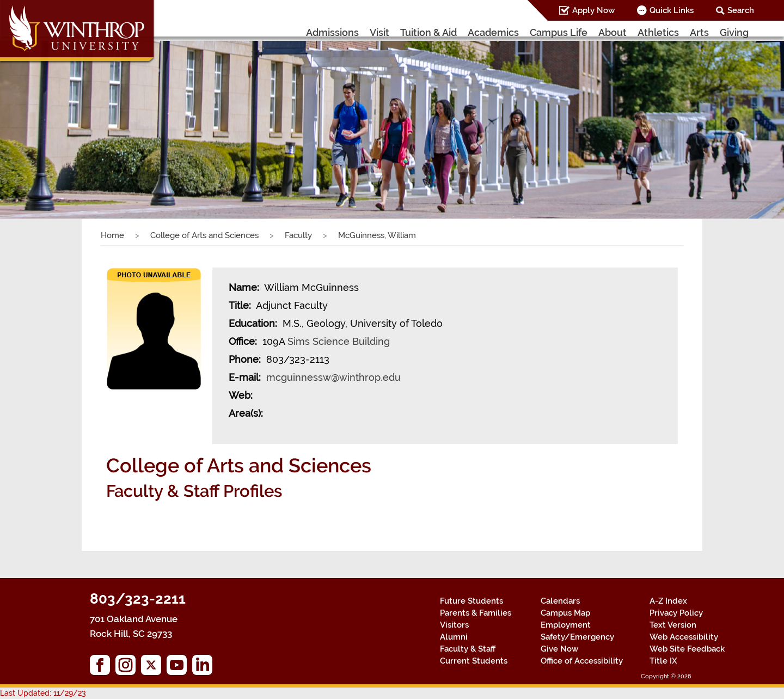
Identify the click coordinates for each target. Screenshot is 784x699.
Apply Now (593, 10)
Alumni (454, 637)
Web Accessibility (684, 637)
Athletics (658, 32)
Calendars (560, 601)
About (612, 32)
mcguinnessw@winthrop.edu (333, 377)
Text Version (673, 625)
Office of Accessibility (582, 661)
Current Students (474, 661)
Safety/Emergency (577, 637)
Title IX (663, 661)
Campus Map (565, 613)
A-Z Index (668, 601)
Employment (566, 625)
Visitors (454, 625)
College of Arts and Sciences (204, 235)
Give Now (559, 649)
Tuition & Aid (428, 32)
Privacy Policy (676, 613)
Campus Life (559, 32)
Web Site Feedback (687, 649)
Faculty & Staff (468, 649)
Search (741, 10)
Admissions (332, 32)
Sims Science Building (339, 341)
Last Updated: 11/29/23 (43, 693)
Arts (699, 32)
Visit (379, 32)
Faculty (298, 235)
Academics (493, 32)
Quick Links (672, 10)
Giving (734, 32)
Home (112, 235)
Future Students (471, 601)
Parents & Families (476, 613)
